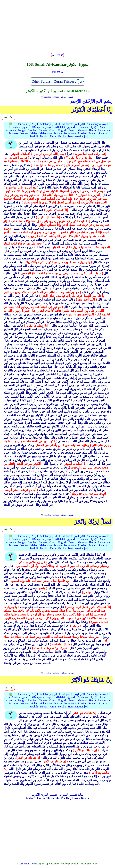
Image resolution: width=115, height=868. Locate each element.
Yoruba (62, 136)
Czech (53, 130)
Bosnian (32, 130)
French (72, 130)
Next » (58, 72)
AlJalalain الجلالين (65, 127)
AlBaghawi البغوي (19, 127)
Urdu (53, 136)
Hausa (92, 130)
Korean (24, 133)
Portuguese (70, 133)
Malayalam (46, 133)
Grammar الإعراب (87, 127)
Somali (92, 133)
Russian (82, 133)
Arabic (103, 127)
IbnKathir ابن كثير (28, 124)
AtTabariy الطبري (50, 124)
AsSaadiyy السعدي (97, 124)
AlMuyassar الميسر (42, 127)
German (83, 130)
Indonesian (104, 130)
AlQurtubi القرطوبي (73, 124)
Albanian (11, 130)
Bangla (22, 130)
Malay (34, 133)
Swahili (34, 136)
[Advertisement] (57, 27)
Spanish (103, 133)
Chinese (43, 130)
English (62, 130)
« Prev (57, 55)
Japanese (14, 133)
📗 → (12, 124)
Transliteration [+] (77, 136)
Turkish (44, 136)
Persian (58, 133)
